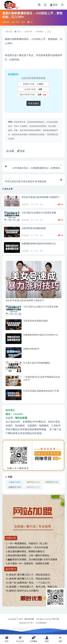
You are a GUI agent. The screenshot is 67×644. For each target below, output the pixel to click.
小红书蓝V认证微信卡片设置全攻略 (39, 213)
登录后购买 (33, 103)
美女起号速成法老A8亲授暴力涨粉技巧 (41, 197)
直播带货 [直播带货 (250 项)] (15, 487)
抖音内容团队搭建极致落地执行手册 (41, 391)
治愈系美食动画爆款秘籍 (34, 228)
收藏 (10, 151)
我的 (47, 639)
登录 (54, 5)
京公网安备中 (41, 623)
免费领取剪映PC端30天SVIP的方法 (39, 243)
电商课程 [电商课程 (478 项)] (52, 482)
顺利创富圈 (29, 619)
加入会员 (20, 639)
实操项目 (6, 22)
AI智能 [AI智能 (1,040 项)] (15, 482)
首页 (19, 31)
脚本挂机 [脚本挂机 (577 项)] (33, 487)
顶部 (60, 639)
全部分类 (28, 31)
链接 (21, 151)
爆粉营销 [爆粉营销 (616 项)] (33, 482)
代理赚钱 (33, 639)
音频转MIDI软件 (31, 349)
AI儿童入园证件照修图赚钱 (37, 363)
